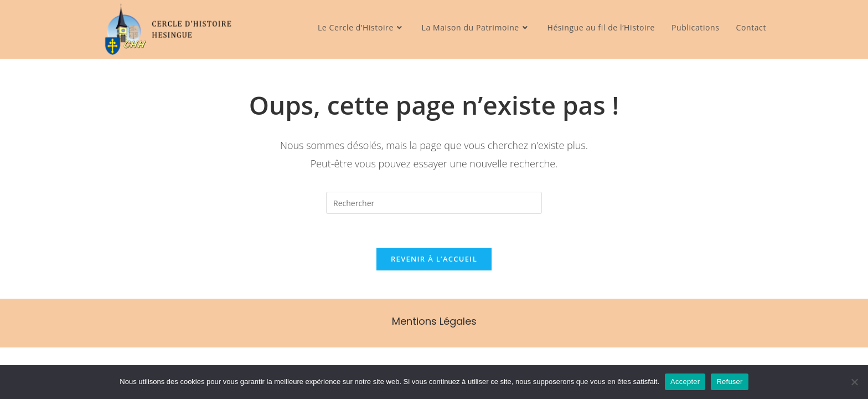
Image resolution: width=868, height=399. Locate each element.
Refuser (729, 382)
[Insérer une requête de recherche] (434, 203)
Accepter (685, 382)
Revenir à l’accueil (434, 259)
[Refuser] (854, 382)
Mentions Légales (434, 321)
